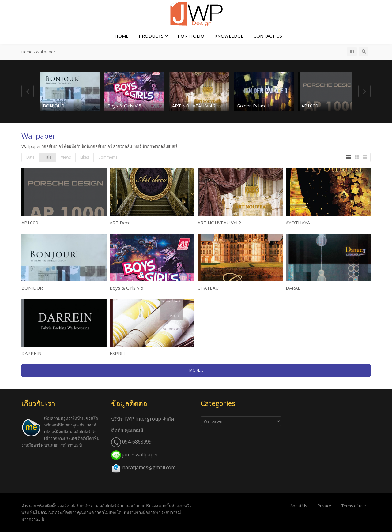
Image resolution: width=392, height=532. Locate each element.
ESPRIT (118, 353)
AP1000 (310, 106)
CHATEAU (208, 288)
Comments (108, 157)
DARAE (293, 288)
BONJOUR (54, 106)
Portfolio (191, 36)
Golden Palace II (254, 106)
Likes (85, 157)
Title (48, 157)
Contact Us (268, 36)
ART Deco (120, 223)
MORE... (196, 370)
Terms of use (354, 506)
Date (30, 157)
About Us (299, 506)
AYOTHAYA (298, 223)
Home (122, 36)
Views (66, 157)
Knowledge (229, 36)
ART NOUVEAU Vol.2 (194, 106)
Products (153, 36)
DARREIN (31, 353)
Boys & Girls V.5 (124, 106)
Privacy (324, 506)
